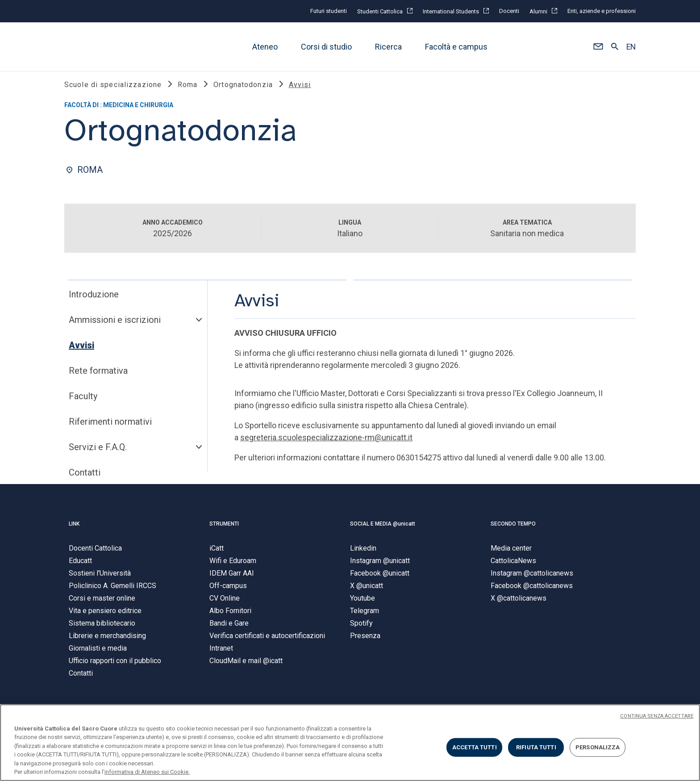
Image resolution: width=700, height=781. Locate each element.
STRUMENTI (224, 529)
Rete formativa (98, 376)
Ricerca (388, 47)
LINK (74, 529)
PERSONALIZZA (598, 747)
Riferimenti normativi (110, 427)
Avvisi (81, 351)
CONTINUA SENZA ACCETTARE (657, 716)
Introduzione (94, 300)
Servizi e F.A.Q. (98, 452)
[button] (598, 47)
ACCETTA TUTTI (475, 747)
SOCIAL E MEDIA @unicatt (383, 529)
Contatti (85, 478)
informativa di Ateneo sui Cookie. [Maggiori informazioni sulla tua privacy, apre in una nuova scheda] (147, 772)
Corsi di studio (326, 47)
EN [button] (631, 47)
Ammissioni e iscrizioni (115, 325)
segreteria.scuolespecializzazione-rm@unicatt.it (326, 443)
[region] (350, 743)
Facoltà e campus (456, 47)
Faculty (83, 401)
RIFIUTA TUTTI (536, 747)
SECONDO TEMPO (513, 529)
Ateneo (265, 47)
